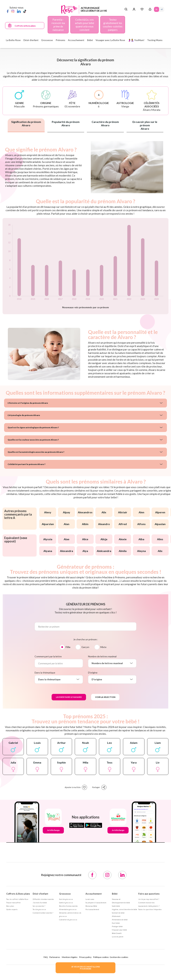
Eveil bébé (116, 923)
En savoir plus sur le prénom (145, 125)
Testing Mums (155, 40)
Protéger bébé (117, 926)
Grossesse (65, 894)
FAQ (46, 957)
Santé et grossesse (66, 903)
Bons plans (10, 906)
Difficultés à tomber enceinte (43, 899)
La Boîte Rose (13, 40)
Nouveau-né (116, 899)
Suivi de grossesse (66, 899)
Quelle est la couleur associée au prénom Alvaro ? (33, 440)
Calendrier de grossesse (68, 920)
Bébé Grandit (117, 933)
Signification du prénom (26, 123)
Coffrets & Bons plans (25, 26)
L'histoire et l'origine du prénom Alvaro (28, 403)
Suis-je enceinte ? (39, 906)
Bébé (115, 894)
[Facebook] (8, 11)
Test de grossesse (39, 909)
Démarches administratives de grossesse (70, 914)
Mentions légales (70, 957)
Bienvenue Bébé (91, 906)
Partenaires (55, 957)
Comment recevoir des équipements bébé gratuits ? (149, 904)
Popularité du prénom (66, 123)
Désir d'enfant (40, 894)
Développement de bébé (121, 903)
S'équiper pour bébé (119, 930)
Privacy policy (85, 957)
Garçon (85, 647)
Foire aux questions (149, 894)
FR (157, 9)
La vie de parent (118, 937)
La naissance (90, 899)
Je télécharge (53, 830)
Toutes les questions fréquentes (150, 909)
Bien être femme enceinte (68, 906)
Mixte (103, 647)
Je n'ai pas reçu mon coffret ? (149, 899)
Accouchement (94, 894)
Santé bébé (116, 906)
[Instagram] (13, 11)
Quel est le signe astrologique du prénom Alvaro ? (33, 427)
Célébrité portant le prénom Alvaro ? (26, 464)
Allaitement (116, 916)
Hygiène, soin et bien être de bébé (125, 909)
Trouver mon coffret (13, 903)
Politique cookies (101, 957)
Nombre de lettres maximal (102, 656)
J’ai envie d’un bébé (40, 903)
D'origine (93, 673)
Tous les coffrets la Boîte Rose (17, 899)
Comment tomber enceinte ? (43, 913)
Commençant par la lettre (48, 656)
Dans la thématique (45, 673)
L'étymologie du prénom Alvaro (24, 415)
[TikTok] (25, 11)
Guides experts (12, 909)
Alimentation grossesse (68, 909)
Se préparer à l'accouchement (96, 903)
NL (162, 9)
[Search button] (126, 9)
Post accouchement (92, 909)
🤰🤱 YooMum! (136, 40)
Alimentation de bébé (120, 920)
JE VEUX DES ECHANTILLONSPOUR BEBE (85, 968)
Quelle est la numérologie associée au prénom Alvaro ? (36, 452)
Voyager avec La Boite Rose (110, 40)
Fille (68, 647)
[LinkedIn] (19, 11)
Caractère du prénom (105, 123)
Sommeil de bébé (118, 913)
